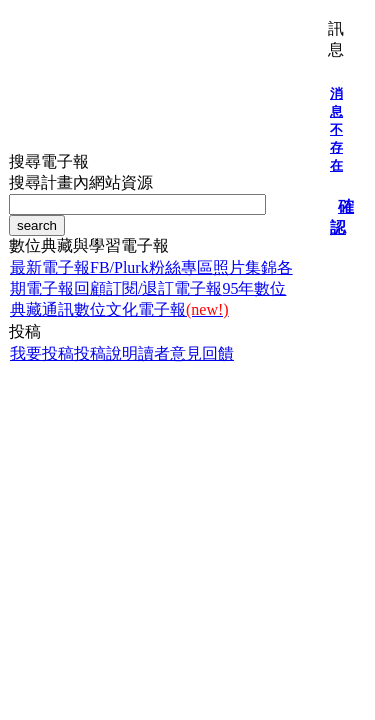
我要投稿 (42, 353)
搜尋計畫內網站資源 (81, 182)
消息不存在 (336, 129)
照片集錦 (245, 267)
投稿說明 (106, 353)
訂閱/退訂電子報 (164, 288)
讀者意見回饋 (186, 353)
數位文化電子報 (151, 309)
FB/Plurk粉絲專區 (151, 267)
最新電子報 (50, 267)
